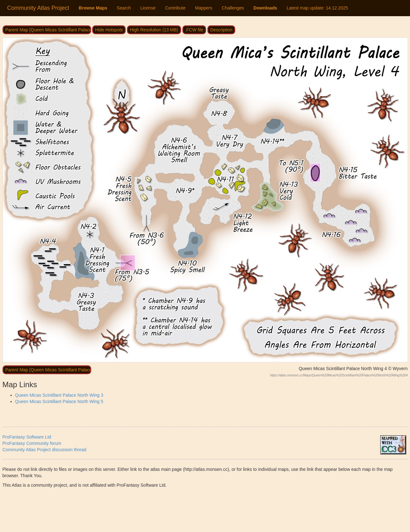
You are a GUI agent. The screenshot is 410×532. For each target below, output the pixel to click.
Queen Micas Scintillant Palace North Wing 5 (59, 401)
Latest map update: (317, 8)
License (148, 8)
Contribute (175, 8)
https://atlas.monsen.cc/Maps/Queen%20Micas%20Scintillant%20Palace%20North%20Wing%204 (339, 375)
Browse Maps (93, 8)
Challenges (233, 8)
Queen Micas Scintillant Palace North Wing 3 (59, 395)
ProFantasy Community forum (32, 443)
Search (124, 8)
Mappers (204, 8)
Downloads (265, 8)
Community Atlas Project (38, 8)
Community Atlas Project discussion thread (44, 450)
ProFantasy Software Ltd (27, 437)
